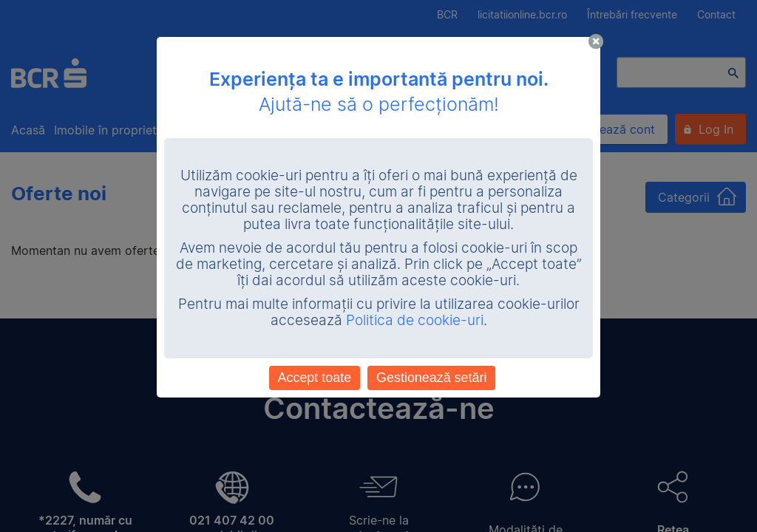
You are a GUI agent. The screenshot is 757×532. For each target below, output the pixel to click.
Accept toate (315, 378)
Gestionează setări (431, 378)
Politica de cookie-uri (415, 320)
